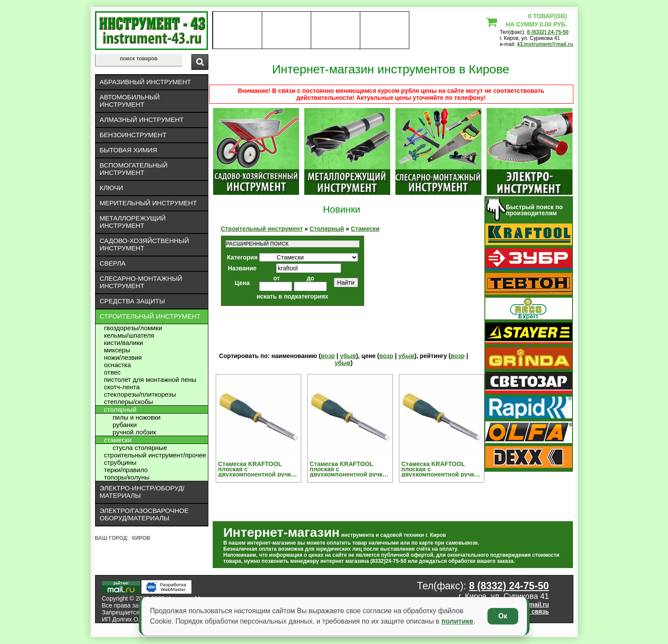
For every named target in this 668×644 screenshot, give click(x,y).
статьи (384, 30)
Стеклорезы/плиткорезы (140, 394)
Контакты (335, 30)
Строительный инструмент (150, 316)
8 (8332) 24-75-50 (548, 32)
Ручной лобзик (135, 432)
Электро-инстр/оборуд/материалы (142, 492)
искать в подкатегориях (293, 296)
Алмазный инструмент (142, 120)
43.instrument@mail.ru (545, 44)
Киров (141, 538)
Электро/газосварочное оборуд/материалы (144, 514)
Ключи (112, 188)
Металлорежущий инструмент (133, 222)
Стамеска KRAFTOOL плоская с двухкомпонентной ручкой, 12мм (259, 469)
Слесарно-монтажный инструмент (141, 282)
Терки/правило (126, 470)
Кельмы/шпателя (129, 335)
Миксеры (117, 350)
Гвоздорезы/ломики (133, 328)
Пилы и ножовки (137, 417)
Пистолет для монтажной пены (150, 379)
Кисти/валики (124, 343)
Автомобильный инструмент (130, 101)
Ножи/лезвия (123, 357)
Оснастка (118, 365)
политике (457, 621)
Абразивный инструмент (145, 82)
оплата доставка (286, 30)
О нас (237, 30)
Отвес (113, 372)
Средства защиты (133, 301)
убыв (348, 356)
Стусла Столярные (140, 448)
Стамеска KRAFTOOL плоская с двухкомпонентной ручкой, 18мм (351, 469)
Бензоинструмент (133, 135)
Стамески (118, 440)
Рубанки (125, 425)
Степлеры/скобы (129, 402)
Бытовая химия (129, 150)
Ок (503, 616)
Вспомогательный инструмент (134, 169)
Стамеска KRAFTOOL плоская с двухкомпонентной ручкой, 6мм (443, 469)
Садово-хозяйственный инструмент (145, 244)
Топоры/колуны (127, 477)
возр (328, 356)
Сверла (113, 263)
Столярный (120, 409)
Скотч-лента (122, 387)
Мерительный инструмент (148, 203)
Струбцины (120, 462)
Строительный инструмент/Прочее (155, 455)
